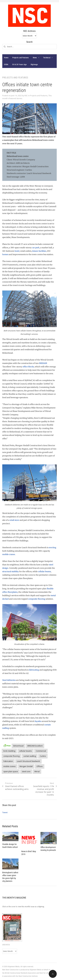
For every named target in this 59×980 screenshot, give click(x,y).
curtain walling (30, 756)
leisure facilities (39, 251)
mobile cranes (9, 554)
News (35, 58)
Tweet (5, 812)
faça (37, 721)
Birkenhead (18, 746)
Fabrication (8, 761)
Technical (47, 58)
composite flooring (37, 599)
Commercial (41, 751)
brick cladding (9, 751)
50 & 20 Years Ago (19, 64)
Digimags (34, 64)
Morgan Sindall (26, 766)
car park (36, 248)
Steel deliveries (9, 680)
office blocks (28, 367)
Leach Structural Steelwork (28, 761)
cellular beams (44, 572)
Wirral (37, 771)
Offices (40, 766)
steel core (26, 771)
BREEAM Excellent (35, 746)
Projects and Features (21, 58)
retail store (14, 520)
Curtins (43, 756)
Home (6, 58)
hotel (17, 251)
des (40, 721)
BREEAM (43, 363)
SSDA (6, 64)
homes (5, 254)
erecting (52, 548)
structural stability (11, 572)
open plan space (11, 771)
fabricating (34, 670)
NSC (26, 96)
